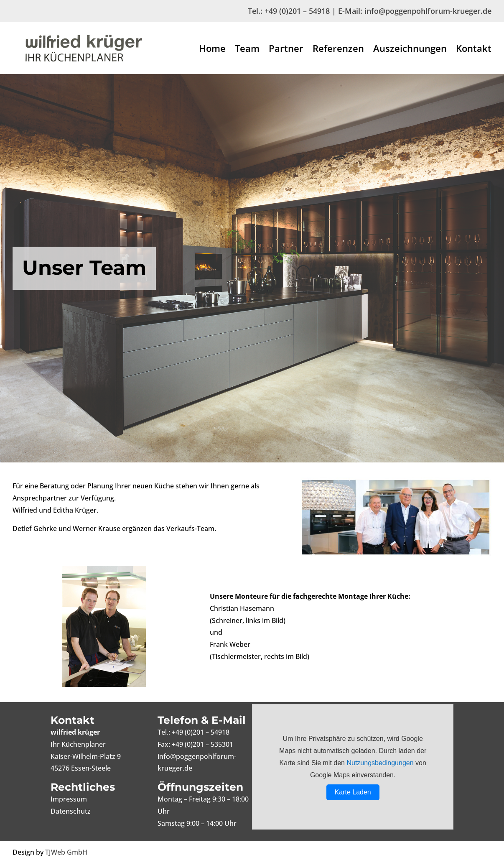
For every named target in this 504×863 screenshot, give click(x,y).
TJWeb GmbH (66, 852)
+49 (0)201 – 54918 (297, 11)
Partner (286, 50)
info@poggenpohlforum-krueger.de (428, 11)
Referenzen (338, 50)
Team (247, 50)
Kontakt (474, 50)
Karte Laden (353, 792)
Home (212, 50)
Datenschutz (71, 811)
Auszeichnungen (410, 50)
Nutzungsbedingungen (380, 763)
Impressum (69, 799)
